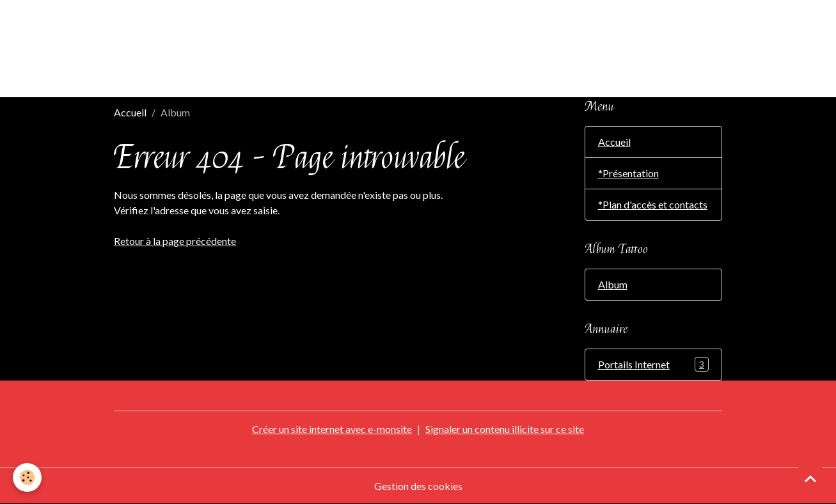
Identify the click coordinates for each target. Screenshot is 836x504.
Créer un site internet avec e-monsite (332, 429)
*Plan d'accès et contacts (653, 204)
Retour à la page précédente (175, 241)
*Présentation (628, 173)
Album (613, 284)
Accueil (130, 112)
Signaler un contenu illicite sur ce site (505, 429)
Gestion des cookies (418, 486)
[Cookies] (27, 477)
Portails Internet (653, 364)
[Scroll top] (810, 478)
